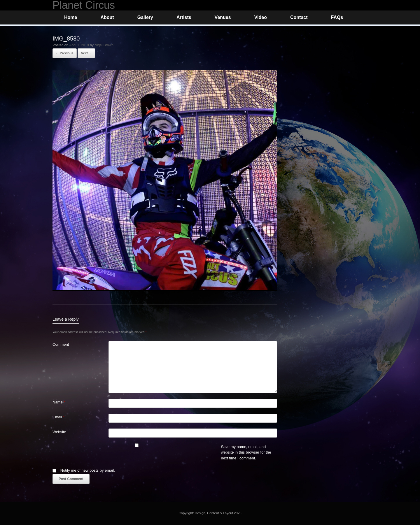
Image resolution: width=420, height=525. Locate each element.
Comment (61, 344)
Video (261, 17)
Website (59, 432)
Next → (86, 53)
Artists (184, 17)
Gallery (145, 17)
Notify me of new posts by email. (88, 470)
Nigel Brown (104, 45)
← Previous (65, 53)
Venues (223, 17)
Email (58, 417)
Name (59, 402)
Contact (299, 17)
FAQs (337, 17)
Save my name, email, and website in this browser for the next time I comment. (246, 452)
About (107, 17)
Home (71, 17)
